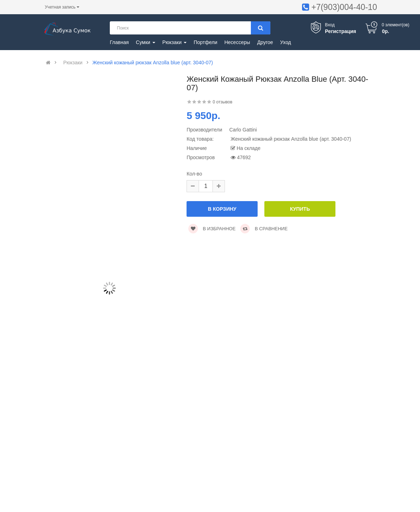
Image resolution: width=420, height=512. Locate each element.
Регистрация (341, 31)
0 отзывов (223, 102)
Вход (330, 25)
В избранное (212, 229)
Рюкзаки (73, 63)
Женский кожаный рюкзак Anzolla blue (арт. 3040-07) (153, 63)
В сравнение (264, 229)
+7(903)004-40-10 (344, 7)
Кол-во (194, 174)
